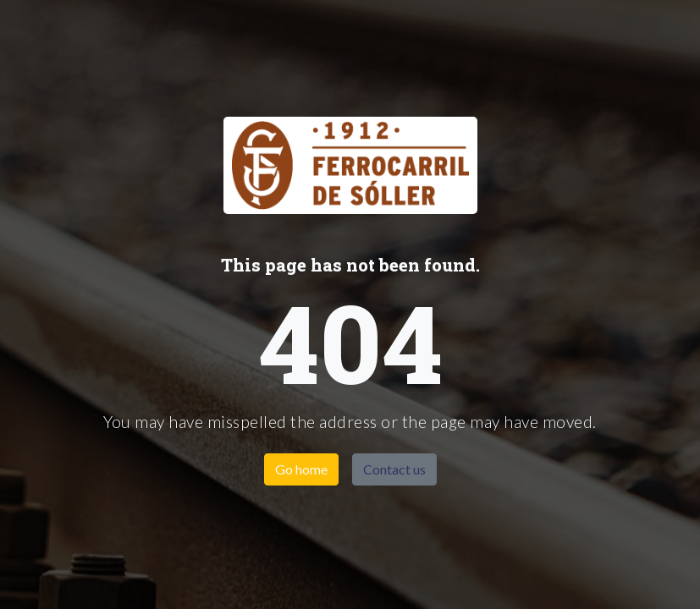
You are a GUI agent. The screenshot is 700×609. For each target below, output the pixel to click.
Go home (301, 469)
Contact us (394, 469)
